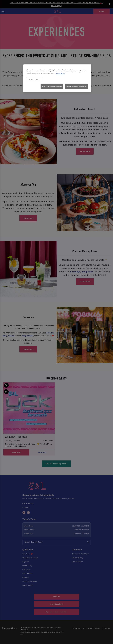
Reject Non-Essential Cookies (52, 86)
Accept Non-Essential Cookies (76, 86)
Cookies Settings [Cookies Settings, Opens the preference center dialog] (34, 80)
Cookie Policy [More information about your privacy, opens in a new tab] (60, 74)
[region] (57, 78)
